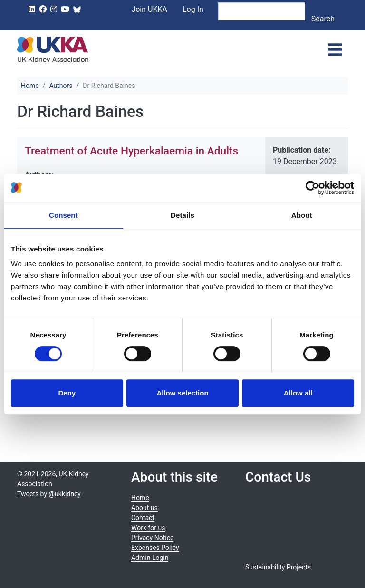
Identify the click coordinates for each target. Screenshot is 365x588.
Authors (61, 86)
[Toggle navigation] (335, 50)
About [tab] (302, 215)
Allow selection (182, 393)
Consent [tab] (63, 215)
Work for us (148, 528)
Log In (193, 9)
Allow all (298, 393)
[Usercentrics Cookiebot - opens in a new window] (312, 188)
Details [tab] (182, 215)
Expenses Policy (155, 548)
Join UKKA (149, 9)
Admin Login (150, 558)
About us (144, 508)
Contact (143, 518)
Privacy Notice (152, 538)
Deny (67, 393)
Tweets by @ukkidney (49, 494)
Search (323, 19)
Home (30, 86)
